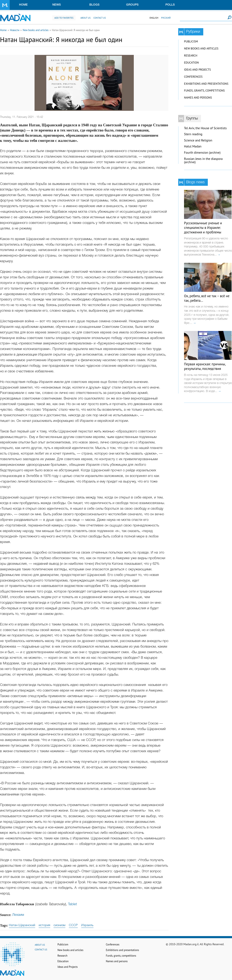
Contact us (100, 18)
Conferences (193, 77)
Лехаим (18, 915)
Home (23, 5)
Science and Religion (198, 140)
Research (191, 56)
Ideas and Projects (197, 70)
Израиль (87, 925)
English (154, 18)
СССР (73, 925)
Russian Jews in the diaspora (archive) (203, 161)
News (57, 5)
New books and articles (36, 30)
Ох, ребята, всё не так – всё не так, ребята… (207, 298)
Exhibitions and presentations (206, 84)
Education (191, 63)
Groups (132, 5)
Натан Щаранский (22, 925)
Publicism (191, 41)
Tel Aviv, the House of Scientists (205, 128)
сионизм (59, 925)
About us (86, 18)
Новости (15, 30)
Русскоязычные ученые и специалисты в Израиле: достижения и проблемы (203, 228)
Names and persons (198, 98)
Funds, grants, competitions (204, 91)
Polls (170, 5)
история (44, 925)
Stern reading (193, 134)
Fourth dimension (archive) (202, 153)
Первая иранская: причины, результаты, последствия (205, 366)
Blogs (94, 5)
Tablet (72, 904)
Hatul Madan (193, 146)
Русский (166, 18)
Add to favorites (64, 18)
